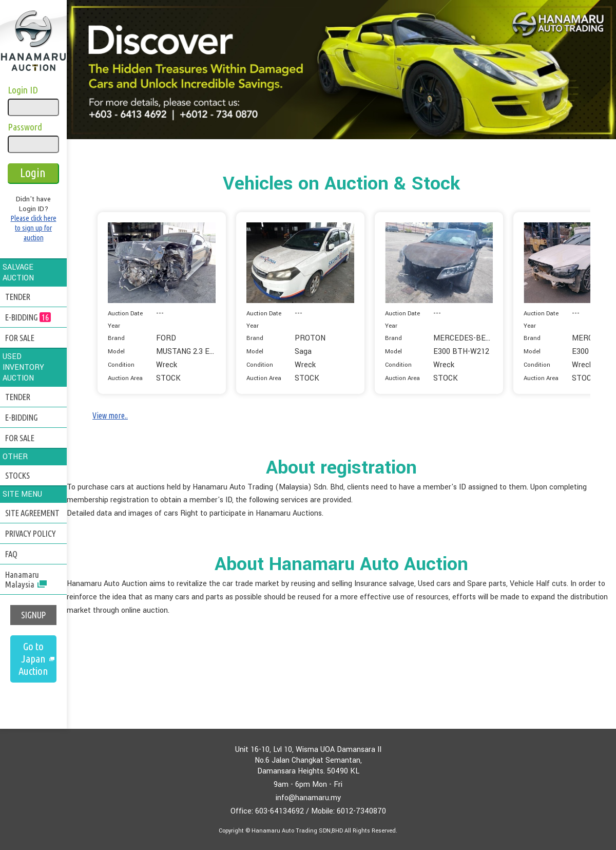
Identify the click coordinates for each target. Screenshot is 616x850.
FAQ (11, 554)
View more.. (110, 415)
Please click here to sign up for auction (34, 228)
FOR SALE (20, 338)
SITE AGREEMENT (32, 513)
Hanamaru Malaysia (26, 579)
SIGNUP (33, 615)
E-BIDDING (28, 317)
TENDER (18, 297)
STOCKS (17, 475)
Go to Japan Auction (33, 659)
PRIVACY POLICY (31, 533)
